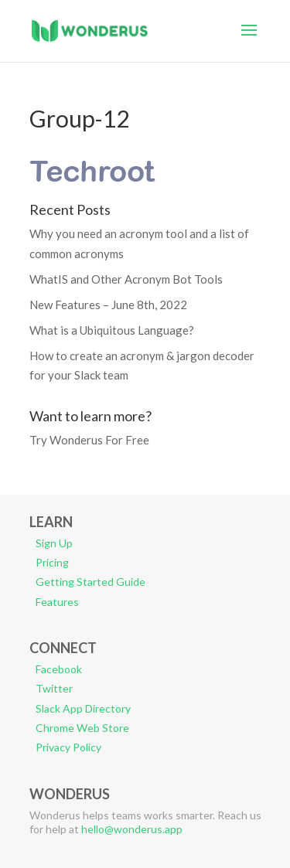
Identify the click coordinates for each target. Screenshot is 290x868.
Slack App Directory (83, 708)
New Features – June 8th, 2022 (108, 305)
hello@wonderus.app (132, 829)
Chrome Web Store (82, 728)
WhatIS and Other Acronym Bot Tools (126, 279)
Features (57, 602)
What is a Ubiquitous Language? (112, 330)
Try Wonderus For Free (89, 440)
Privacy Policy (68, 747)
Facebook (59, 669)
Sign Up (54, 543)
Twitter (54, 688)
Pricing (52, 562)
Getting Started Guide (90, 582)
